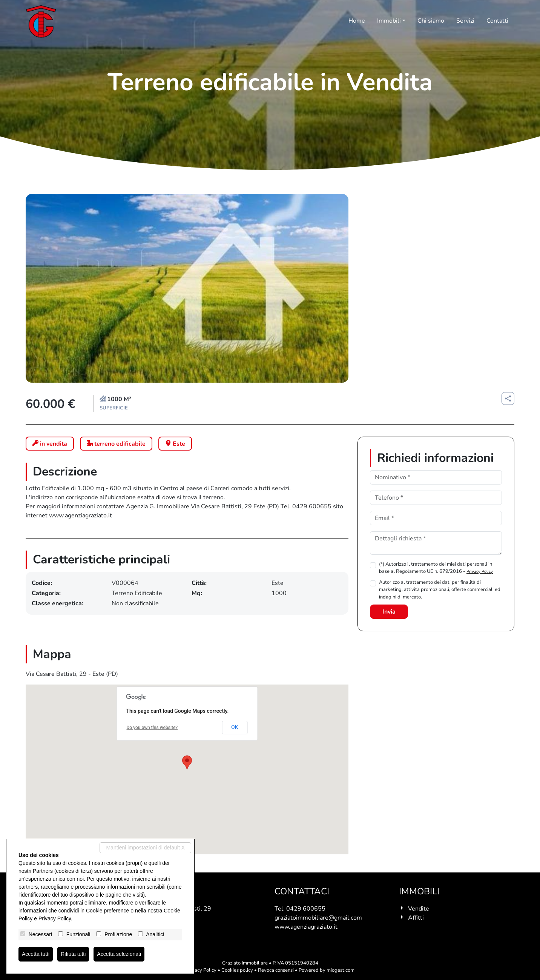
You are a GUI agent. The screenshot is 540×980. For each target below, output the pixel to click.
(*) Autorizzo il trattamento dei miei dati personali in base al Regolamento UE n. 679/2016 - (436, 568)
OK (235, 727)
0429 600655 (306, 909)
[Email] (436, 518)
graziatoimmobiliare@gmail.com (318, 918)
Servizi (465, 21)
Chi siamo (431, 21)
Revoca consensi (276, 970)
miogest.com (341, 970)
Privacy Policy (480, 572)
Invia (389, 612)
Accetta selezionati (119, 954)
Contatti (497, 21)
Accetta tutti (36, 954)
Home (357, 21)
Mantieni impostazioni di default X (145, 848)
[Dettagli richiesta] (436, 543)
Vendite (419, 909)
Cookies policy (237, 970)
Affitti (416, 918)
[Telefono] (436, 498)
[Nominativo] (436, 477)
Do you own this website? (152, 728)
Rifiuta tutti (73, 954)
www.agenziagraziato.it (306, 927)
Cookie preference (107, 911)
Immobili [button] (389, 21)
